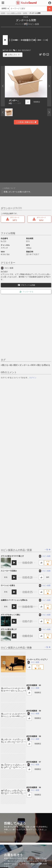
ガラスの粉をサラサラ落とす (12, 556)
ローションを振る (8, 585)
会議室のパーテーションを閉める (14, 600)
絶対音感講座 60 (34, 685)
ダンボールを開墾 (14, 101)
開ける (5, 365)
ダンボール (25, 365)
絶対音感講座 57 (34, 762)
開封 (16, 365)
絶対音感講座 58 (34, 736)
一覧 (47, 550)
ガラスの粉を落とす (9, 629)
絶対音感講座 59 (34, 711)
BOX (33, 365)
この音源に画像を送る (26, 122)
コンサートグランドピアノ (37, 659)
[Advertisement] (26, 154)
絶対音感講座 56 (34, 787)
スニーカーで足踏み (9, 571)
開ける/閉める (44, 365)
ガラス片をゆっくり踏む (11, 615)
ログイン (33, 378)
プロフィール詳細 (26, 285)
